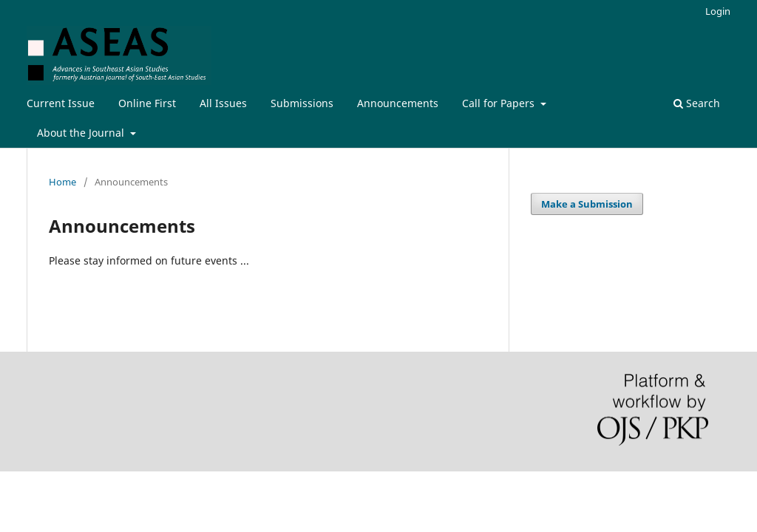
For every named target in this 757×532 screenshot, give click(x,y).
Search (697, 103)
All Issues (223, 103)
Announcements (398, 103)
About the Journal (82, 133)
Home (62, 182)
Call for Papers (500, 103)
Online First (147, 103)
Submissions (302, 103)
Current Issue (61, 103)
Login (718, 11)
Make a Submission (587, 204)
